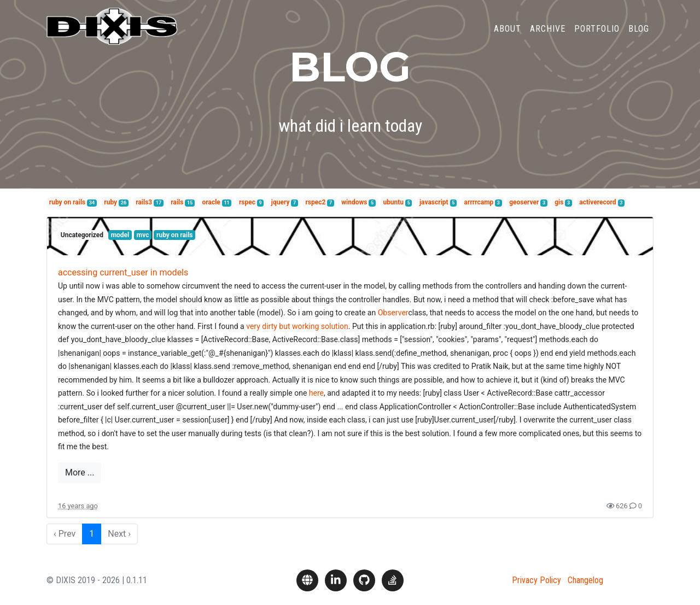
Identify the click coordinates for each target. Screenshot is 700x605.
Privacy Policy (536, 580)
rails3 (144, 202)
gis (559, 202)
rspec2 (315, 202)
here (316, 393)
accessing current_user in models (123, 272)
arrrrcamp (479, 202)
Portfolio (597, 35)
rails (177, 202)
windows (354, 202)
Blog (639, 35)
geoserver (524, 202)
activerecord (597, 202)
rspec (247, 202)
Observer (393, 313)
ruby (110, 202)
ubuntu (393, 202)
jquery (281, 202)
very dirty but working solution (297, 326)
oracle (211, 202)
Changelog (585, 580)
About (507, 35)
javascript (434, 202)
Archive (548, 35)
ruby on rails (67, 202)
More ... (80, 472)
